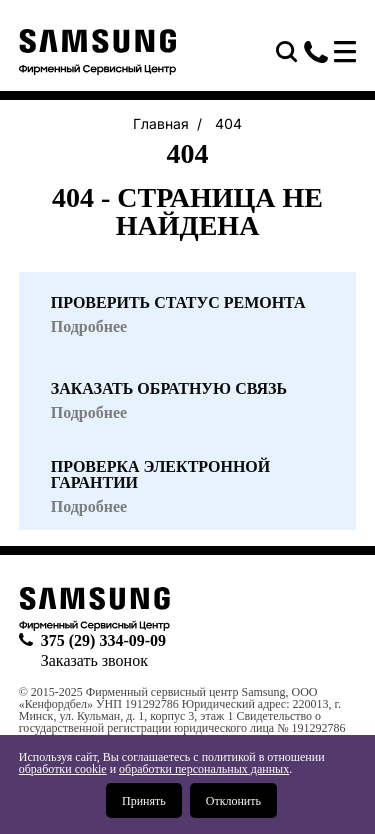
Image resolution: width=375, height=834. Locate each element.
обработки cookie (63, 769)
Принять (144, 801)
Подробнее (89, 507)
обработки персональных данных (204, 769)
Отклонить (233, 801)
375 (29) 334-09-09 (316, 52)
